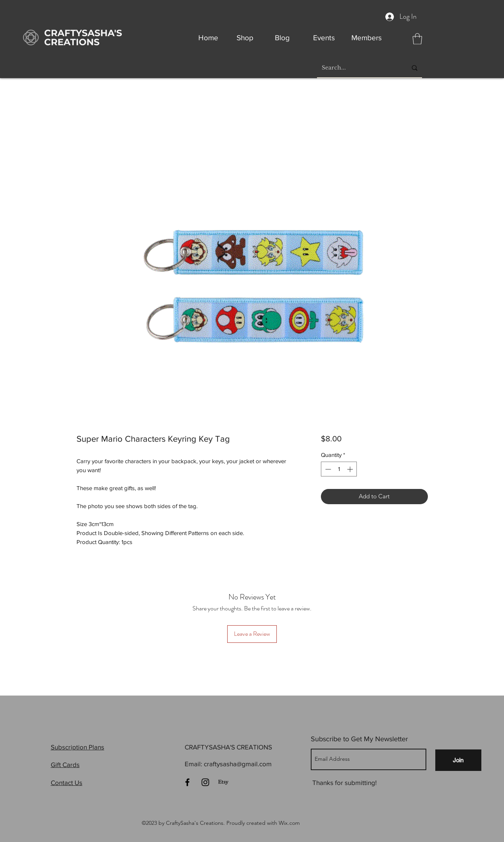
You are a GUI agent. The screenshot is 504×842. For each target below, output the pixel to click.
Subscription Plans (77, 747)
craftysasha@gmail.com (238, 764)
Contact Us (67, 782)
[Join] (458, 760)
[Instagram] (205, 782)
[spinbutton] (339, 469)
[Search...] (359, 68)
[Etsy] (223, 782)
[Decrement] (327, 469)
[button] (417, 39)
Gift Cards (65, 764)
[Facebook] (187, 782)
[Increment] (351, 469)
